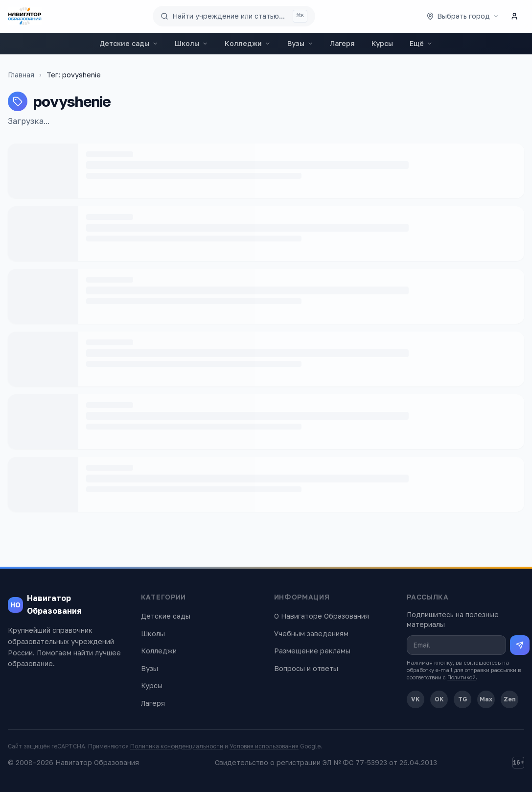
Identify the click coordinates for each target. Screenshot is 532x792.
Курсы (382, 43)
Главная (21, 75)
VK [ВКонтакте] (416, 699)
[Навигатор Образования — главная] (25, 16)
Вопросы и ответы (306, 668)
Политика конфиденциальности (177, 746)
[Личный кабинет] (514, 16)
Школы (191, 43)
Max (486, 699)
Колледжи (248, 43)
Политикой (462, 677)
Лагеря (342, 43)
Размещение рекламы (312, 651)
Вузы (300, 43)
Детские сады (129, 43)
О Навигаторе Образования (322, 616)
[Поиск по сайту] (234, 16)
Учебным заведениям (311, 634)
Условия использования (264, 746)
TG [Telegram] (463, 699)
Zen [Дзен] (510, 699)
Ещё (421, 43)
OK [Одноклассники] (439, 699)
